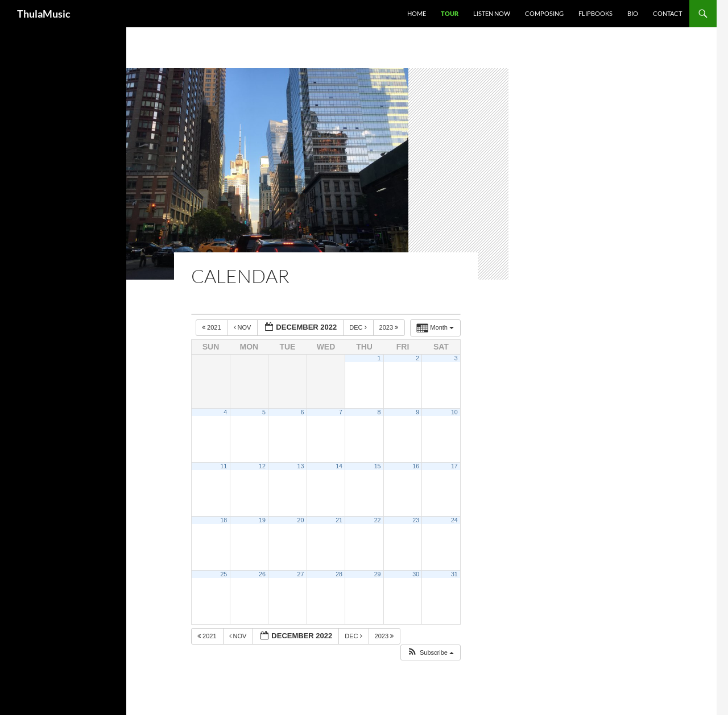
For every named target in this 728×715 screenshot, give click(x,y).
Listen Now (492, 13)
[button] (430, 653)
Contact (667, 13)
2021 (212, 327)
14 (339, 466)
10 (454, 412)
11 (224, 466)
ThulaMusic (44, 14)
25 (224, 574)
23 (416, 520)
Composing (544, 13)
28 (339, 574)
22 (378, 520)
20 (301, 520)
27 (301, 574)
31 (454, 574)
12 (262, 466)
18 (224, 520)
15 (378, 466)
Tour (450, 13)
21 (339, 520)
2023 (390, 327)
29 (378, 574)
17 (454, 466)
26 (262, 574)
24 (454, 520)
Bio (633, 13)
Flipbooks (595, 13)
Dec (359, 327)
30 (416, 574)
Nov (243, 327)
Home (417, 13)
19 (262, 520)
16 (416, 466)
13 (301, 466)
